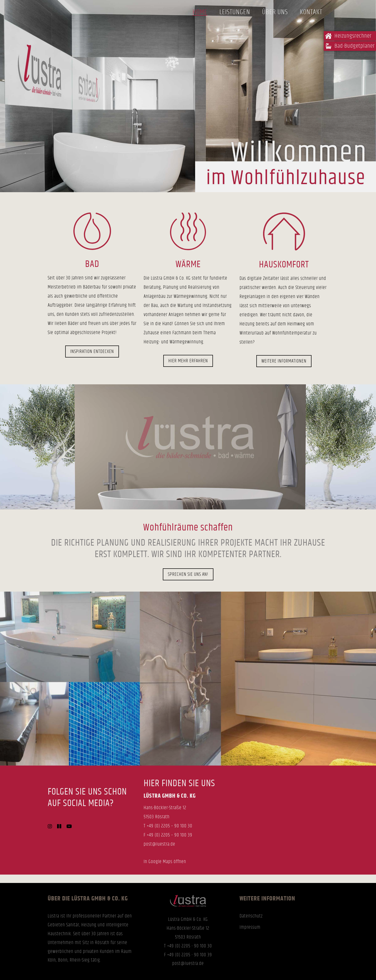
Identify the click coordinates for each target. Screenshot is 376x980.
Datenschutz (251, 916)
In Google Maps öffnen (165, 862)
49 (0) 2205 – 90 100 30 (171, 826)
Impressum (250, 927)
